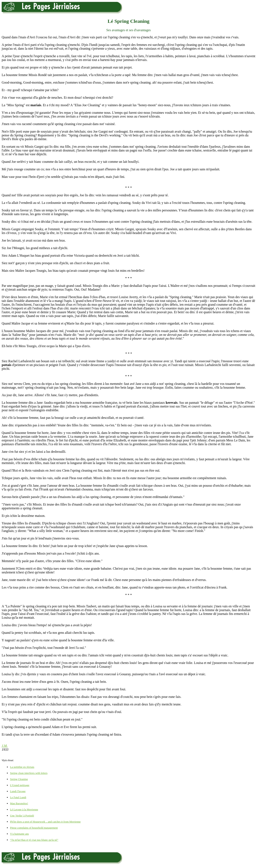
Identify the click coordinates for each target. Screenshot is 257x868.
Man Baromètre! (19, 803)
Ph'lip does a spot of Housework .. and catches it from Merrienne (45, 822)
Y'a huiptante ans (19, 834)
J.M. (5, 746)
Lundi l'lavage (18, 791)
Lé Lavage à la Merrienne (24, 809)
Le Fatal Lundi (18, 797)
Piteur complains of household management (34, 828)
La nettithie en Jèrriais (22, 767)
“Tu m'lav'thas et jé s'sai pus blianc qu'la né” (34, 840)
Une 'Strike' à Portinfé (22, 816)
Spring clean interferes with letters (29, 773)
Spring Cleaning (19, 779)
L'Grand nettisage (20, 785)
